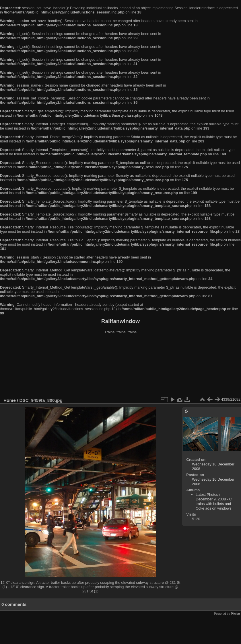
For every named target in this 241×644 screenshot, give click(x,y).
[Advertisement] (121, 367)
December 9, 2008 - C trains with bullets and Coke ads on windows (214, 504)
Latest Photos (207, 495)
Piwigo (235, 614)
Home (10, 400)
